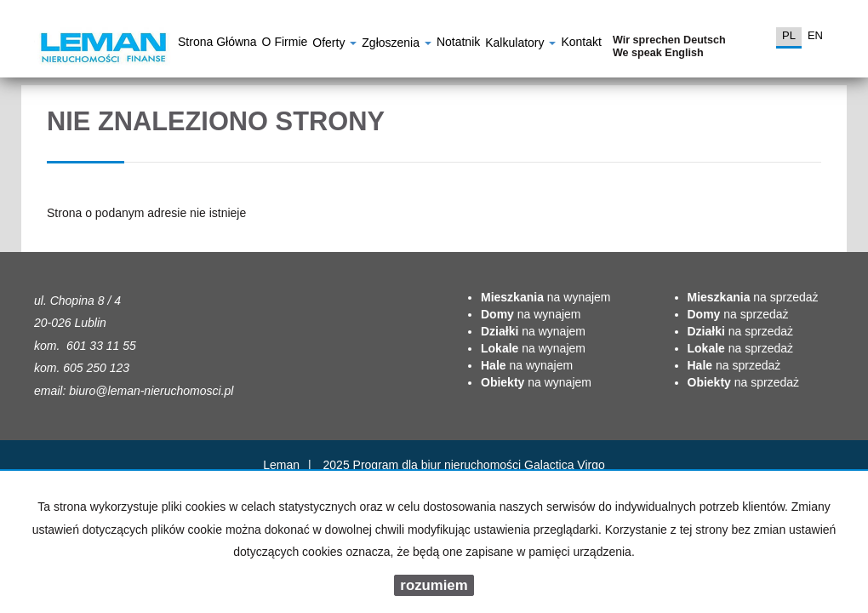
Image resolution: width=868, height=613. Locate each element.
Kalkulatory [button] (520, 45)
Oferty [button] (334, 45)
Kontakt (581, 44)
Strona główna (217, 44)
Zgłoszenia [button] (397, 45)
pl (789, 35)
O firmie (285, 44)
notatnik (458, 44)
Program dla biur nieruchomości (439, 465)
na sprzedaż (753, 297)
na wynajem (546, 297)
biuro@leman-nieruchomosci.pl (151, 391)
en (815, 35)
